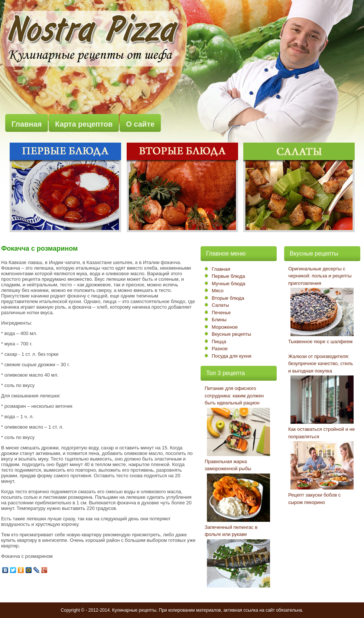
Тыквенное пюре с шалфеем (320, 341)
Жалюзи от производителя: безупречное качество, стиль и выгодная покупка (321, 364)
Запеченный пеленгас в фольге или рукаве (231, 531)
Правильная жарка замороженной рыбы (228, 465)
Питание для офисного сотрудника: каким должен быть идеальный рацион (234, 396)
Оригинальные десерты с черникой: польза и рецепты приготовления (320, 276)
